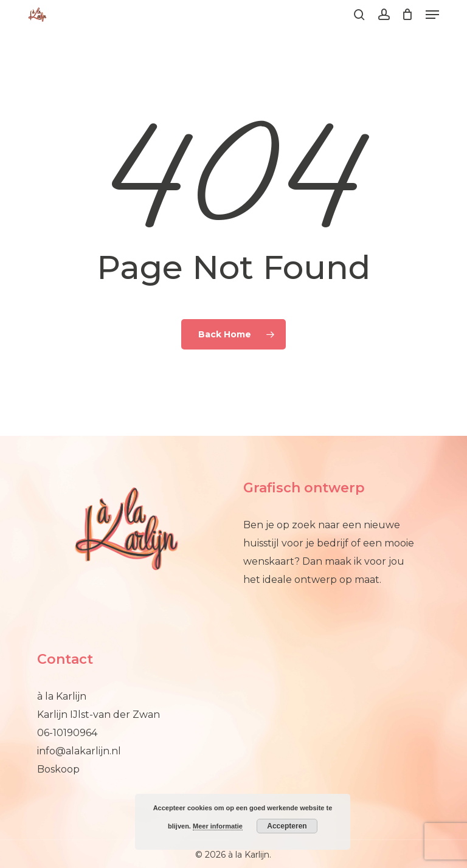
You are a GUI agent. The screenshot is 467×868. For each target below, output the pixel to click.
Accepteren (287, 826)
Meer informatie (218, 826)
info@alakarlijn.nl (79, 751)
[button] (432, 15)
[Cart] (408, 15)
